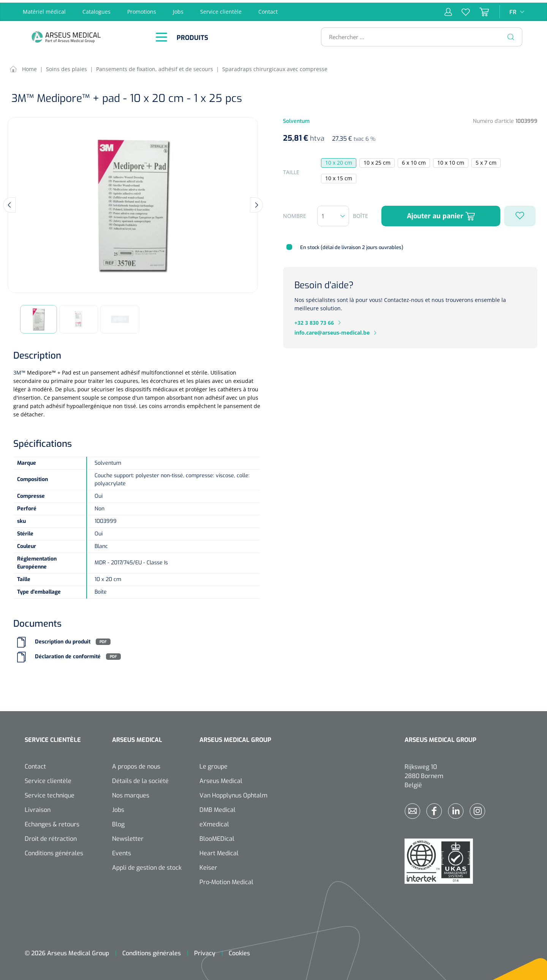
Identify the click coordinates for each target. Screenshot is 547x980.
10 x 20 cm (339, 160)
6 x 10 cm (414, 160)
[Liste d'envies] (461, 9)
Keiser (208, 865)
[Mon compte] (448, 9)
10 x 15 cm (339, 176)
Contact (268, 9)
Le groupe (213, 764)
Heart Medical (219, 851)
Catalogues (96, 9)
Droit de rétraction (51, 836)
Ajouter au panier (441, 214)
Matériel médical (44, 9)
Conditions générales (54, 851)
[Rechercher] (511, 34)
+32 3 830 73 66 (314, 320)
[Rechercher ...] (418, 34)
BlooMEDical (217, 836)
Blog (118, 822)
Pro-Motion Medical (226, 879)
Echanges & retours (52, 822)
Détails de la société (140, 778)
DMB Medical (217, 807)
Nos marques (131, 793)
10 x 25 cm (377, 160)
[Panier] (479, 9)
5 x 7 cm (486, 160)
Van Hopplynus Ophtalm (233, 793)
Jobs (178, 9)
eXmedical (214, 822)
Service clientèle (221, 9)
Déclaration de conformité (68, 654)
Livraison (38, 807)
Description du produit (63, 639)
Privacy (205, 951)
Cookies (239, 951)
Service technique (50, 793)
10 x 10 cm (451, 160)
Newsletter (128, 836)
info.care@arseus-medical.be (332, 330)
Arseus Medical (221, 778)
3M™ (19, 370)
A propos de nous (136, 764)
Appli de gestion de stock (147, 865)
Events (122, 851)
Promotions (142, 9)
